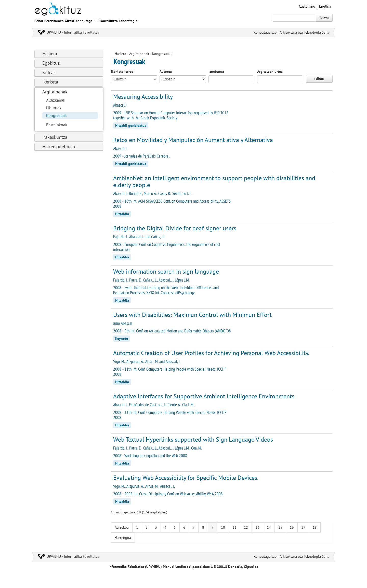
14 (269, 527)
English (325, 6)
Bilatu (324, 18)
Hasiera (50, 54)
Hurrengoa (123, 538)
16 (292, 527)
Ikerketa (50, 82)
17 (303, 527)
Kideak (49, 72)
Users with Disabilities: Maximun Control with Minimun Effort (192, 315)
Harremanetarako (59, 146)
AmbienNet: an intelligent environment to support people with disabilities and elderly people (214, 181)
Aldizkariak (56, 100)
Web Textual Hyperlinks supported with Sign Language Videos (193, 439)
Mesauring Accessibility (143, 97)
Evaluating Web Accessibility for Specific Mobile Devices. (186, 478)
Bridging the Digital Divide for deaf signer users (175, 228)
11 (234, 527)
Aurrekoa (122, 527)
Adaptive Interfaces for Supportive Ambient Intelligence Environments (204, 396)
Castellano (307, 6)
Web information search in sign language (166, 271)
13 (257, 527)
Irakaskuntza (55, 137)
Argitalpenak (55, 92)
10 (223, 527)
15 (280, 527)
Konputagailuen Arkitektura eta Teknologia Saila (291, 32)
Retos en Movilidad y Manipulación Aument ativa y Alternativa (193, 140)
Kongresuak (56, 115)
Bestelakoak (57, 125)
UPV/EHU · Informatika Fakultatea (73, 32)
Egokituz (51, 63)
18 (315, 527)
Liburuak (54, 108)
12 (246, 527)
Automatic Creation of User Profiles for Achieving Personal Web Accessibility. (211, 353)
